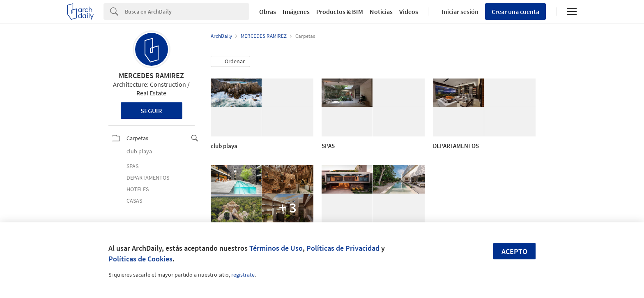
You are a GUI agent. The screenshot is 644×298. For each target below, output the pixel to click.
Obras (268, 12)
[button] (230, 62)
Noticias (381, 12)
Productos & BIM (340, 12)
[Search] (187, 12)
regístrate (243, 275)
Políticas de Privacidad (343, 248)
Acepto (514, 251)
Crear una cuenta (515, 12)
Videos (409, 12)
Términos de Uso (276, 248)
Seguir (151, 111)
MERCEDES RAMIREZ (151, 75)
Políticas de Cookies (140, 259)
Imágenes (296, 12)
